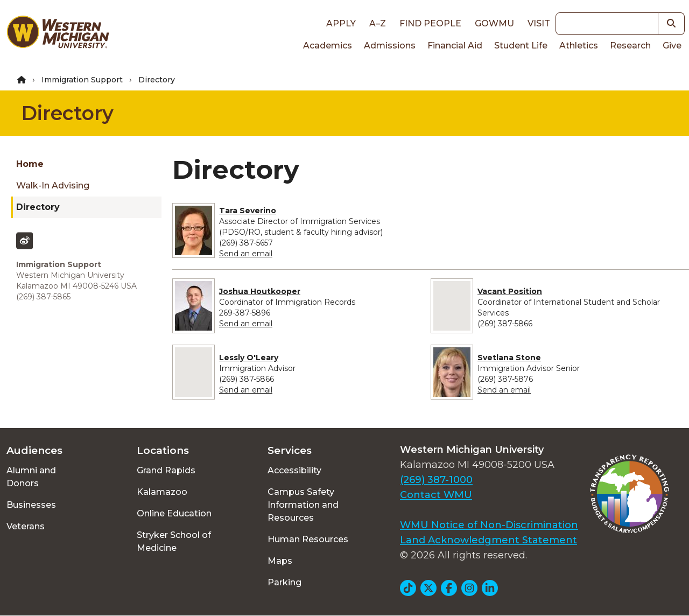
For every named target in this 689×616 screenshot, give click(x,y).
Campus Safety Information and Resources (303, 505)
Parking (284, 582)
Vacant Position (510, 291)
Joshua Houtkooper (260, 291)
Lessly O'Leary (249, 358)
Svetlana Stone (509, 358)
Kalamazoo (162, 492)
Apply (341, 23)
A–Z (378, 23)
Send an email (246, 254)
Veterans (26, 526)
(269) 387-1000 (436, 480)
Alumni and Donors (31, 477)
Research (630, 45)
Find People (430, 23)
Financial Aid (455, 45)
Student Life (521, 45)
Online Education (174, 513)
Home (30, 164)
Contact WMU (436, 495)
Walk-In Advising (53, 185)
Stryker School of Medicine (174, 541)
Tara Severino (248, 211)
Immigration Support (82, 80)
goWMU (494, 23)
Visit (539, 23)
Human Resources (308, 539)
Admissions (390, 45)
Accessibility (294, 470)
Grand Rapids (166, 470)
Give (672, 45)
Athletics (579, 45)
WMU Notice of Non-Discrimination (489, 525)
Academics (328, 45)
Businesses (31, 505)
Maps (280, 561)
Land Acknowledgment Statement (488, 540)
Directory (68, 113)
